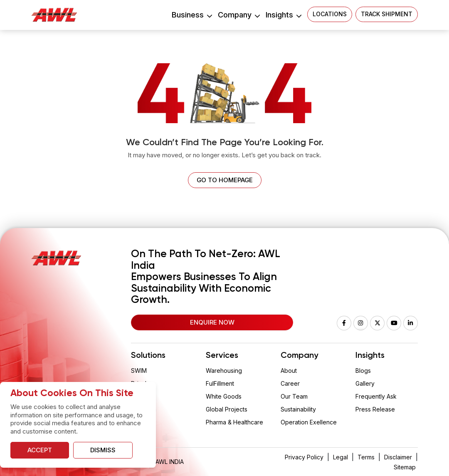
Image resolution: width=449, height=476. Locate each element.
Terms (366, 457)
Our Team (294, 396)
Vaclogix (143, 422)
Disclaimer (398, 457)
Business (192, 15)
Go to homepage (225, 180)
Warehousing (224, 371)
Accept (40, 450)
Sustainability (298, 409)
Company (239, 15)
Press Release (375, 409)
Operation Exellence (309, 422)
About (289, 371)
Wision (140, 396)
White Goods (224, 396)
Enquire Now (212, 322)
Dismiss (103, 450)
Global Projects (227, 409)
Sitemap (405, 467)
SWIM (139, 371)
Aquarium (144, 409)
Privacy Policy (304, 457)
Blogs (363, 371)
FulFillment (220, 383)
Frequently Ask (376, 396)
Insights (283, 15)
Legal (340, 457)
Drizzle (141, 383)
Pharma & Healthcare (234, 422)
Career (290, 383)
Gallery (365, 383)
